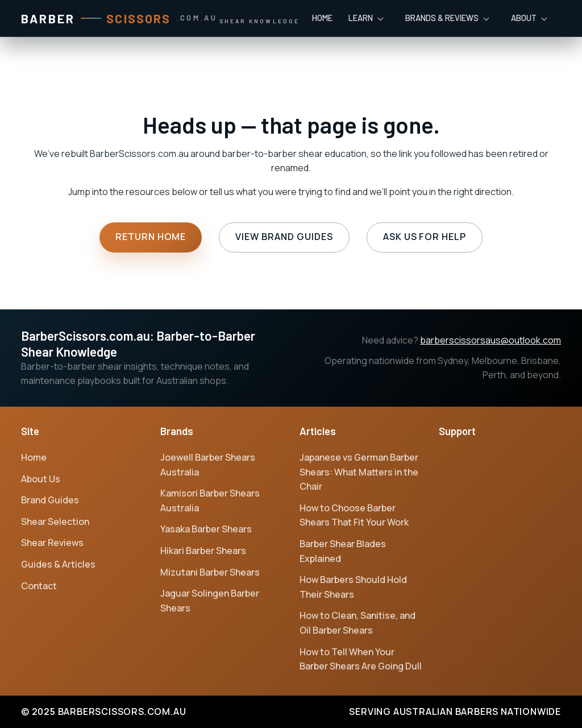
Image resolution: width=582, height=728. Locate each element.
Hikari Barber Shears (203, 551)
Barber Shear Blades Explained (343, 551)
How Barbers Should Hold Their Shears (353, 587)
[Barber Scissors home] (160, 18)
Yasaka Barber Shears (206, 529)
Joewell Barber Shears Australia (208, 465)
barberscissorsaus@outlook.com (490, 340)
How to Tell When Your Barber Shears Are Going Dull (361, 659)
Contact (39, 586)
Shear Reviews (52, 543)
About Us (41, 479)
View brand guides (284, 237)
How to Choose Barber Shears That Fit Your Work (354, 515)
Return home (151, 237)
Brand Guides (50, 500)
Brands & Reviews (442, 18)
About (524, 18)
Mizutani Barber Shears (210, 572)
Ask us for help (425, 237)
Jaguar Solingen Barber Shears (210, 601)
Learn (361, 18)
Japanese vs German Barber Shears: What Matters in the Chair (359, 472)
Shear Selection (55, 522)
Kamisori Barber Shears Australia (210, 500)
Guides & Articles (58, 564)
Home (322, 18)
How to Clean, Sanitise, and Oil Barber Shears (357, 623)
